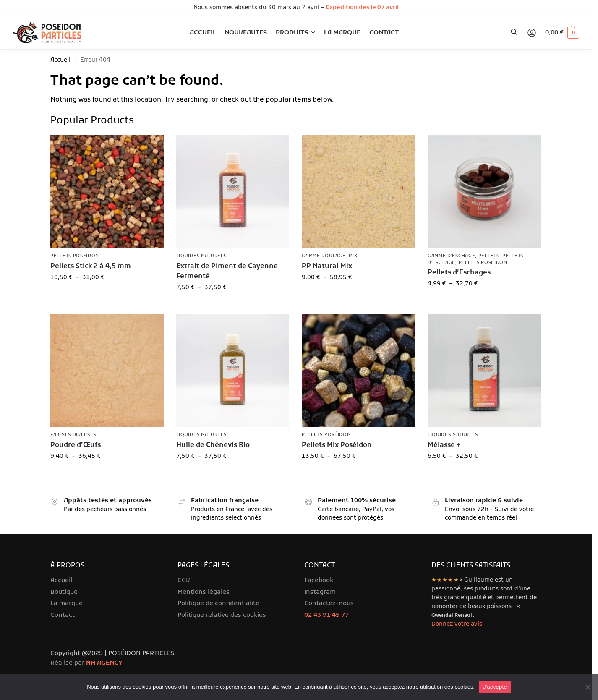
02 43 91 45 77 (326, 615)
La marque (67, 603)
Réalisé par (86, 663)
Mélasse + (444, 445)
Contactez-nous (329, 603)
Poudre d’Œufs (76, 445)
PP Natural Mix (327, 266)
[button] (562, 33)
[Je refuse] (588, 687)
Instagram (320, 592)
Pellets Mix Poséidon (337, 445)
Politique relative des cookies (222, 615)
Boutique (64, 592)
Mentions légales (204, 592)
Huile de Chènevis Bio (213, 445)
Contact (63, 615)
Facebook (319, 580)
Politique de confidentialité (218, 603)
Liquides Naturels (201, 256)
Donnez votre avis (457, 624)
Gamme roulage (324, 256)
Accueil (60, 60)
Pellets (489, 256)
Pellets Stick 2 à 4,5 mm (91, 266)
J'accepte (495, 687)
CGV (184, 580)
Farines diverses (73, 435)
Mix (353, 256)
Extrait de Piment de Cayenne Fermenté (227, 272)
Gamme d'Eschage (452, 256)
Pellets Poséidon (75, 256)
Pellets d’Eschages (459, 273)
